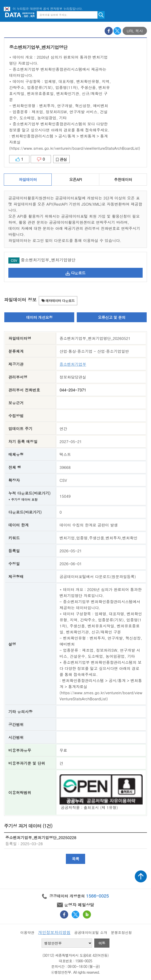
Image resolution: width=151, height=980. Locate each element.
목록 (76, 859)
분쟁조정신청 (121, 932)
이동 (102, 943)
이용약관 (27, 932)
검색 (101, 15)
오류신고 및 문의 (112, 317)
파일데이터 (28, 179)
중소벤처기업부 (73, 364)
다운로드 (75, 273)
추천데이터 (123, 179)
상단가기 (141, 876)
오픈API (75, 179)
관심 (61, 159)
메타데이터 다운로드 (58, 301)
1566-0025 (98, 896)
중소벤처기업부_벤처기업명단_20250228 (41, 837)
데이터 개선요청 (39, 317)
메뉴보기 (143, 15)
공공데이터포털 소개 (91, 932)
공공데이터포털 (20, 15)
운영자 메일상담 (75, 905)
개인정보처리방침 (54, 932)
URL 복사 (135, 31)
